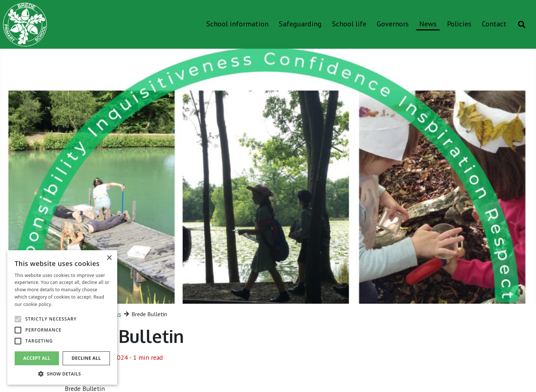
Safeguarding (300, 24)
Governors (393, 24)
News (428, 24)
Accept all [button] (37, 358)
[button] (62, 374)
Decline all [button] (86, 358)
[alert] (62, 317)
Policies (459, 24)
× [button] (109, 258)
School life (349, 24)
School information (237, 24)
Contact (494, 24)
